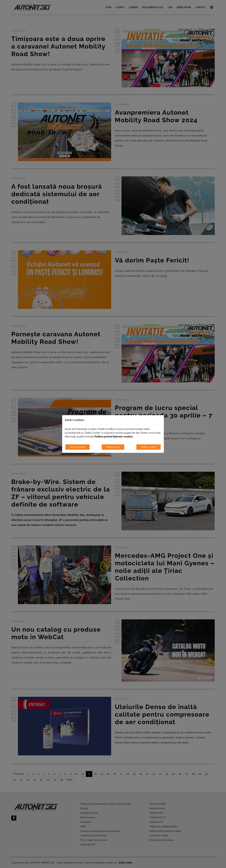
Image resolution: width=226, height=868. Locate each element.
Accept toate (77, 447)
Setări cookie (149, 447)
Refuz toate (113, 447)
